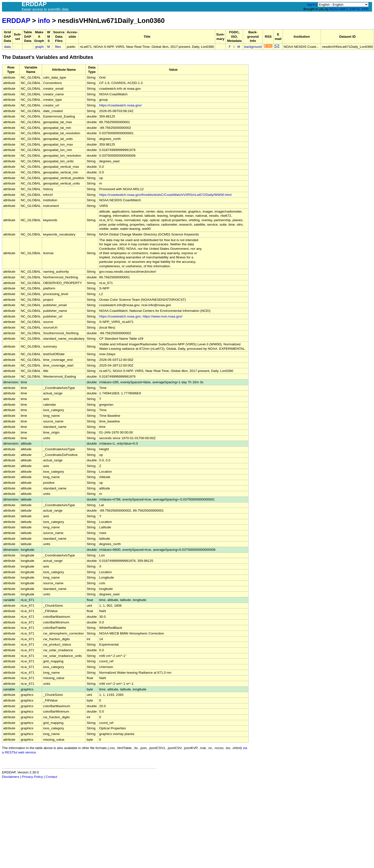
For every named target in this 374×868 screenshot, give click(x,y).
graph (40, 47)
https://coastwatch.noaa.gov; (120, 316)
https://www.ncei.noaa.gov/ (162, 316)
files (58, 47)
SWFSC (355, 9)
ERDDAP (16, 21)
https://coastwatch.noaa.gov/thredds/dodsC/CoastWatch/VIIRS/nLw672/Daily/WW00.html (165, 195)
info (44, 21)
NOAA (334, 9)
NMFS (344, 9)
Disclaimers (11, 777)
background (253, 47)
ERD (365, 9)
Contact (51, 777)
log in (311, 5)
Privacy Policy (32, 777)
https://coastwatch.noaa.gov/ (120, 105)
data (7, 47)
